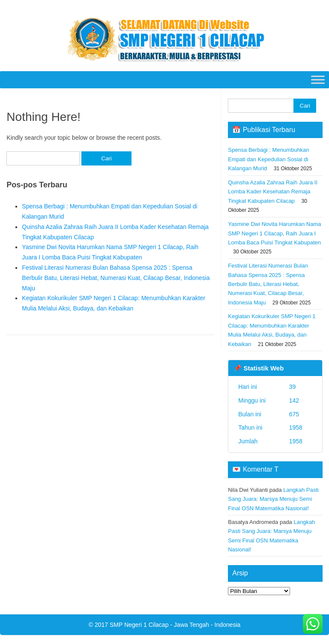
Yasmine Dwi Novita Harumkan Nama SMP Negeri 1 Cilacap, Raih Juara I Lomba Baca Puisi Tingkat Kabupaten (274, 233)
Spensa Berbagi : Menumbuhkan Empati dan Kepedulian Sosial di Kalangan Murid (268, 159)
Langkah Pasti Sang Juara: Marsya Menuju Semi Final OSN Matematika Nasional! (273, 499)
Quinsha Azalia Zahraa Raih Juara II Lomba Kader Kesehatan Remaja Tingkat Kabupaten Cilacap (273, 192)
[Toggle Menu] (318, 80)
